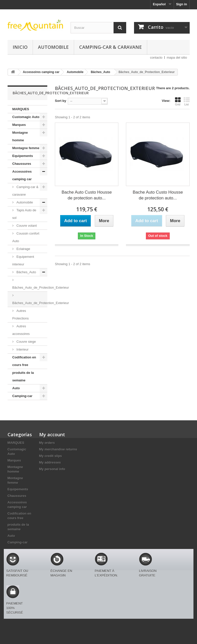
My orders (47, 443)
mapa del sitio (177, 57)
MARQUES (21, 109)
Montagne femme (26, 148)
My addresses (50, 462)
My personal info (52, 469)
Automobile (53, 47)
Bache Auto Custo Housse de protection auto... (86, 195)
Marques (19, 125)
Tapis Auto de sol (24, 214)
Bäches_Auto (26, 272)
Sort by (61, 101)
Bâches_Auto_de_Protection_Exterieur (30, 287)
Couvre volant (26, 226)
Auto (16, 388)
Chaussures (22, 164)
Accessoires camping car (22, 175)
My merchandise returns (58, 449)
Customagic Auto (26, 117)
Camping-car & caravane (111, 47)
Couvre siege (26, 342)
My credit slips (51, 456)
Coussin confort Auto (26, 237)
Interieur (22, 349)
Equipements (23, 156)
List (187, 101)
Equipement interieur (23, 260)
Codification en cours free (24, 361)
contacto (156, 57)
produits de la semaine (23, 376)
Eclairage (23, 249)
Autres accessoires (21, 330)
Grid (178, 101)
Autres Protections (21, 315)
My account (52, 434)
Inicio (20, 47)
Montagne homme (20, 136)
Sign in (181, 4)
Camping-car (22, 396)
